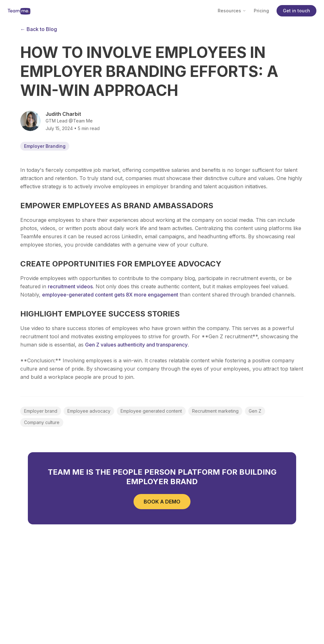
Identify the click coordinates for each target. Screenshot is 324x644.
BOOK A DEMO (162, 502)
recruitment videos (70, 286)
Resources (232, 11)
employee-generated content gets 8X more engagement (110, 295)
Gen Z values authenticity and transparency (136, 345)
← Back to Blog (39, 29)
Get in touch (296, 11)
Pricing (261, 11)
